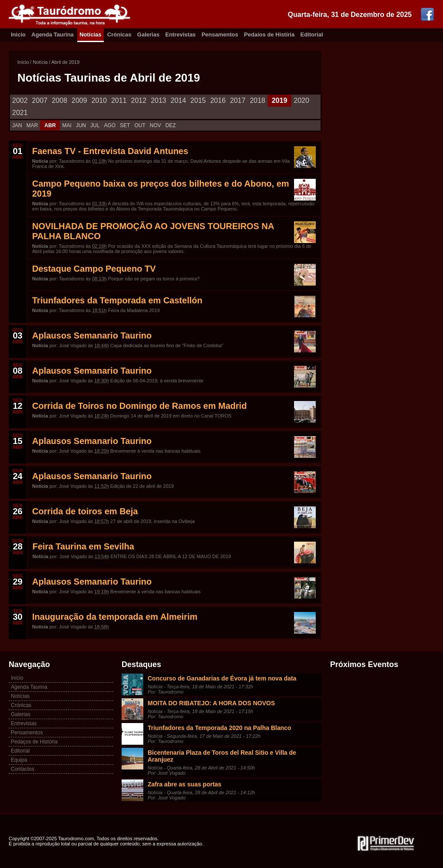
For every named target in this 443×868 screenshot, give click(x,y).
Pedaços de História (34, 742)
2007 (40, 100)
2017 (238, 100)
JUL (95, 125)
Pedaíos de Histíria (269, 35)
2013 (159, 100)
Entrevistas (181, 35)
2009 (79, 100)
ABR (50, 125)
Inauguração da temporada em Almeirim (115, 617)
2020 (301, 100)
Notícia (40, 62)
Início (23, 62)
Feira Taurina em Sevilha (83, 546)
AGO (110, 125)
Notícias (91, 35)
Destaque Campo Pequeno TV (94, 269)
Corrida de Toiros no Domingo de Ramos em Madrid (139, 406)
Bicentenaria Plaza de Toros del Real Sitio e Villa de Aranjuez (222, 756)
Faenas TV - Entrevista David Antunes (110, 151)
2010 (99, 100)
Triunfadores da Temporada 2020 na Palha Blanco (219, 728)
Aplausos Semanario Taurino (92, 335)
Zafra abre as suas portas (185, 784)
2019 (280, 100)
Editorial (312, 35)
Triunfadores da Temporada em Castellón (117, 300)
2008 (60, 100)
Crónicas (119, 35)
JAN (17, 125)
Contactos (23, 769)
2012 (139, 100)
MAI (67, 125)
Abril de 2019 (65, 62)
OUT (140, 125)
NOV (155, 125)
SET (125, 125)
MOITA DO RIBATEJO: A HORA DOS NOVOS (211, 703)
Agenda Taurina (52, 35)
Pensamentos (220, 35)
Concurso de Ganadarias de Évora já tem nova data (222, 678)
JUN (81, 125)
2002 (20, 100)
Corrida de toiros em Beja (85, 511)
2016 (218, 100)
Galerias (148, 35)
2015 (198, 100)
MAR (32, 125)
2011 (119, 100)
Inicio (18, 35)
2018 (258, 100)
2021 (20, 113)
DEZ (171, 125)
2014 (179, 100)
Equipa (19, 760)
